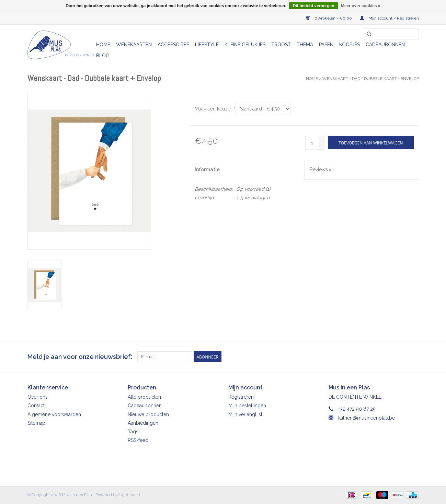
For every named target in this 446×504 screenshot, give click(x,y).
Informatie (207, 169)
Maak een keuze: (214, 109)
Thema (305, 45)
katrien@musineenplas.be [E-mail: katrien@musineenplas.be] (367, 418)
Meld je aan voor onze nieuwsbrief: (80, 357)
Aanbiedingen (143, 423)
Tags (133, 432)
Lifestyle (207, 45)
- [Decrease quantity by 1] (322, 146)
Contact (36, 406)
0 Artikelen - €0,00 (329, 18)
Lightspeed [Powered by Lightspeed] (129, 495)
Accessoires (173, 45)
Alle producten (144, 397)
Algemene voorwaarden (54, 414)
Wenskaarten (134, 45)
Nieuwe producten (148, 414)
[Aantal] (312, 143)
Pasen (326, 45)
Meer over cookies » (361, 6)
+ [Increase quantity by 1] (322, 140)
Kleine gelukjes (245, 45)
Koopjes (350, 45)
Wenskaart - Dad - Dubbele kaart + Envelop (371, 79)
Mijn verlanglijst (245, 414)
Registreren (241, 397)
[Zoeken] (391, 34)
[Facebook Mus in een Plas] (401, 357)
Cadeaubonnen (385, 45)
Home (103, 45)
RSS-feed (138, 440)
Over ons (38, 397)
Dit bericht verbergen (314, 6)
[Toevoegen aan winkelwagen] (371, 143)
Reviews (322, 169)
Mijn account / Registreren (389, 18)
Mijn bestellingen (247, 406)
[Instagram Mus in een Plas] (413, 357)
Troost (281, 45)
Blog (103, 56)
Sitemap (36, 423)
